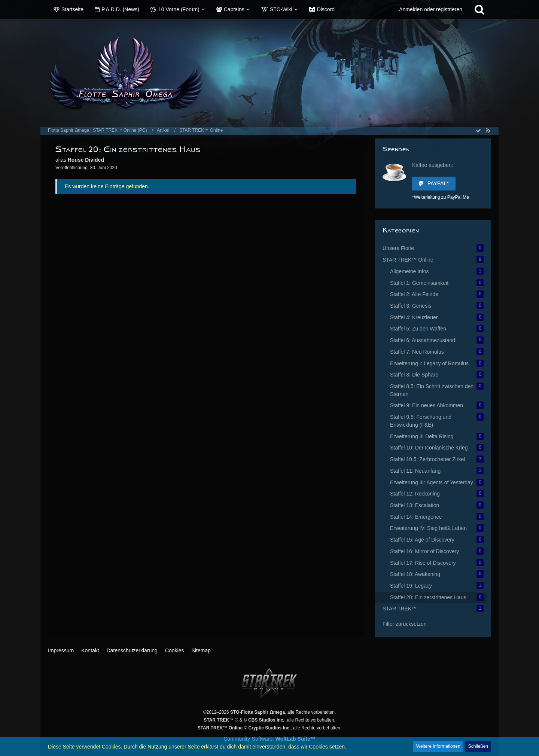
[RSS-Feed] (488, 131)
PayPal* (434, 183)
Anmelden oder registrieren (431, 9)
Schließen (478, 746)
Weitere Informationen (438, 746)
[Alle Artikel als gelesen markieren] (478, 131)
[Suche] (479, 9)
